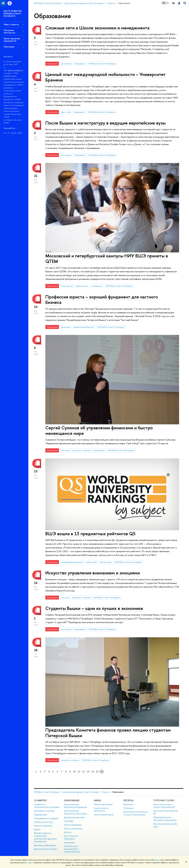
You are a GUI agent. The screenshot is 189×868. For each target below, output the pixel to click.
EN (168, 3)
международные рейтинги (72, 562)
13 (88, 772)
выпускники (66, 327)
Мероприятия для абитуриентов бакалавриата (75, 806)
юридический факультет (84, 327)
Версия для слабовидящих (45, 845)
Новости (106, 792)
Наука (97, 800)
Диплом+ (68, 832)
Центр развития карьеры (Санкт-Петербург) (81, 792)
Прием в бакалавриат (73, 825)
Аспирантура (69, 842)
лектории (65, 450)
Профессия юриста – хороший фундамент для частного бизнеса (102, 299)
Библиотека (128, 804)
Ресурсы (128, 800)
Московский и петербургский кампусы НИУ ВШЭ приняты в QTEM (107, 258)
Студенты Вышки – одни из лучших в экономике (94, 608)
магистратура (67, 286)
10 (75, 772)
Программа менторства (9, 31)
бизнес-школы (82, 286)
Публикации (129, 808)
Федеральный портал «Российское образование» (165, 819)
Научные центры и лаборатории (101, 809)
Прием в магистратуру (73, 828)
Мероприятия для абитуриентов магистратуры (76, 812)
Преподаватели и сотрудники (46, 818)
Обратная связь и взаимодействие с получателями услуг (72, 849)
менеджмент (97, 286)
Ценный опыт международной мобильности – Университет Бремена (105, 77)
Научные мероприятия (103, 804)
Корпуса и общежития (43, 826)
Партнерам (9, 47)
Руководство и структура (44, 811)
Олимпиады (69, 821)
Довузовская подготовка (74, 817)
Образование (72, 800)
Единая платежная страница (45, 849)
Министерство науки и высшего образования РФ (164, 806)
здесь (157, 860)
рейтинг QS (91, 562)
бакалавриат (80, 64)
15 (97, 772)
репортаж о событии (81, 450)
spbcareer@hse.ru (16, 70)
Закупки (37, 829)
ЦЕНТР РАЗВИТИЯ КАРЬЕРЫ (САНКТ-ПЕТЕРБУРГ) (13, 14)
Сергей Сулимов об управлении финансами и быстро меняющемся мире (99, 430)
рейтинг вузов (106, 562)
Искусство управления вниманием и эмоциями (93, 573)
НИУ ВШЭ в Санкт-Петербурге (102, 64)
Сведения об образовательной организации (47, 806)
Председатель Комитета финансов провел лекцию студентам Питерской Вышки (108, 733)
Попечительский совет (43, 822)
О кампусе (40, 800)
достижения (66, 64)
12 (84, 772)
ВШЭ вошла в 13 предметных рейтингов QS (90, 534)
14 (93, 772)
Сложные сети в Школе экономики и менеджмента (97, 28)
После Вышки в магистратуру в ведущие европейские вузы (105, 123)
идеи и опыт (66, 112)
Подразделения (41, 815)
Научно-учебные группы (104, 815)
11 (79, 772)
